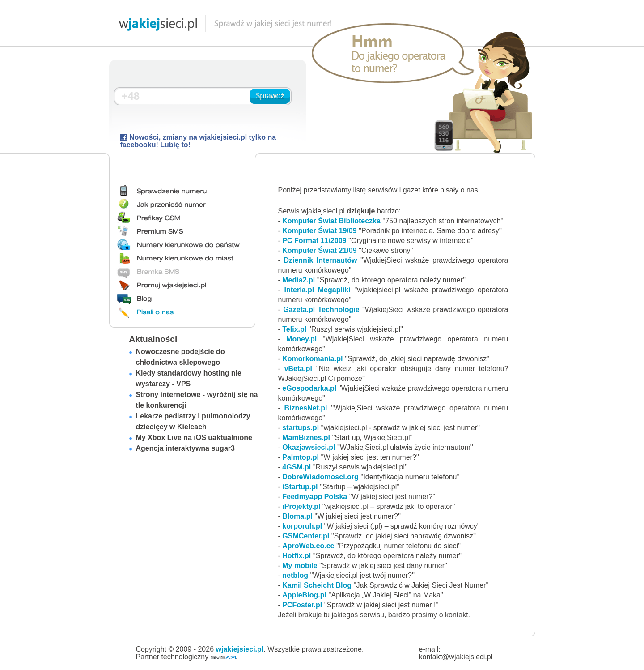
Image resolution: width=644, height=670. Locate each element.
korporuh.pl (302, 526)
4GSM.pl (297, 467)
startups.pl (301, 428)
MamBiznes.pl (306, 437)
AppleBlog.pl (304, 595)
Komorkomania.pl (312, 359)
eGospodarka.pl (309, 388)
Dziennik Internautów (322, 260)
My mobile (300, 565)
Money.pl (301, 339)
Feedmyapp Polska (315, 497)
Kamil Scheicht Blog (317, 585)
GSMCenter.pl (306, 536)
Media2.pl (299, 280)
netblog (295, 575)
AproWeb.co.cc (308, 546)
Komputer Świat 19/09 (319, 231)
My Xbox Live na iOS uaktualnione (194, 437)
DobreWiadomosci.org (320, 477)
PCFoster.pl (302, 605)
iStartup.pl (300, 487)
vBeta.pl (298, 369)
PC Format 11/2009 (314, 241)
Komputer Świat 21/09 (319, 250)
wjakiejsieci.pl (240, 649)
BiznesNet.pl (305, 408)
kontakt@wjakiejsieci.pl (456, 657)
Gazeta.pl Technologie (321, 309)
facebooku (138, 145)
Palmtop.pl (301, 457)
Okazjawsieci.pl (309, 447)
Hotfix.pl (297, 556)
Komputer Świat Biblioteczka (331, 221)
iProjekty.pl (301, 506)
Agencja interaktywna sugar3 (185, 448)
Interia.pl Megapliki (317, 290)
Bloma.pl (297, 516)
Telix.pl (294, 329)
